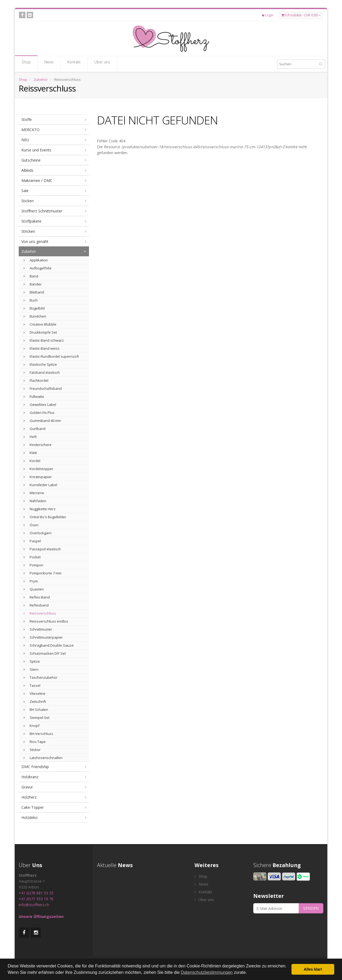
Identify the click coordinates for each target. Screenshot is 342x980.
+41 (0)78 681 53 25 (36, 893)
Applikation (36, 260)
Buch (31, 300)
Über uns (102, 64)
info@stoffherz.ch (34, 905)
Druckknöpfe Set (40, 332)
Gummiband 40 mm (42, 421)
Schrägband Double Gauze (49, 645)
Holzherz (29, 797)
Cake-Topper (33, 807)
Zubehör (41, 79)
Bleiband (34, 292)
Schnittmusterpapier (43, 637)
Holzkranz (30, 777)
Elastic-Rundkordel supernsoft (51, 356)
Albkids (27, 170)
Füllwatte (34, 396)
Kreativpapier (38, 477)
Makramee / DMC (37, 180)
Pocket (32, 557)
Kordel (32, 461)
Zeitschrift (35, 701)
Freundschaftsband (43, 388)
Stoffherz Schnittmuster (42, 211)
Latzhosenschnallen (43, 758)
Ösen (31, 525)
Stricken (28, 231)
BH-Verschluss (38, 734)
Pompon (33, 565)
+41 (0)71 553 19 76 (36, 899)
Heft (30, 437)
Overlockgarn (38, 533)
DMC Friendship (35, 767)
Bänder (33, 284)
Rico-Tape (35, 742)
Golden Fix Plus (39, 413)
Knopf (32, 726)
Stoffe (27, 119)
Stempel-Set (36, 718)
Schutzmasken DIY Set (45, 653)
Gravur (27, 787)
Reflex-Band (37, 597)
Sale (25, 191)
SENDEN (311, 908)
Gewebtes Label (40, 405)
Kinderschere (38, 445)
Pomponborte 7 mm (42, 573)
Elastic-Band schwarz (44, 340)
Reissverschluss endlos (46, 621)
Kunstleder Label (40, 485)
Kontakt (74, 64)
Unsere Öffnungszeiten (41, 916)
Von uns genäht (35, 241)
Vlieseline (34, 693)
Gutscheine (31, 160)
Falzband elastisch (42, 372)
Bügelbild (34, 308)
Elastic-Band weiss (42, 348)
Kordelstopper (38, 469)
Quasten (34, 589)
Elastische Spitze (40, 364)
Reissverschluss (40, 613)
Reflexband (36, 605)
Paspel (32, 541)
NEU (25, 140)
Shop (26, 64)
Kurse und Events (36, 150)
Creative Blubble (40, 324)
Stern (31, 669)
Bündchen (35, 316)
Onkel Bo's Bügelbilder (45, 517)
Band (31, 276)
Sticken (28, 201)
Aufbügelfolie (38, 268)
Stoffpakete (31, 221)
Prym (31, 581)
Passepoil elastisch (42, 549)
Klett (30, 453)
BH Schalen (36, 710)
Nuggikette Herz (40, 509)
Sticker (32, 750)
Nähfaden (35, 501)
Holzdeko (30, 817)
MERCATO (30, 130)
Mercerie (34, 493)
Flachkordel (36, 380)
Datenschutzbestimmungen (207, 972)
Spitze (32, 661)
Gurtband (34, 429)
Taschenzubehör (40, 677)
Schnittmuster (38, 629)
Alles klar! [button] (313, 969)
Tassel (32, 685)
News (49, 64)
